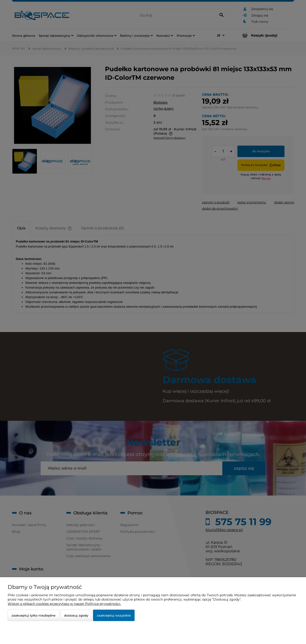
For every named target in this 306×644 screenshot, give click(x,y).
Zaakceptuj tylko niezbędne (33, 615)
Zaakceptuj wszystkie (114, 615)
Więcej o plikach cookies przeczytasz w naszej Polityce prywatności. (64, 604)
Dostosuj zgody (76, 615)
